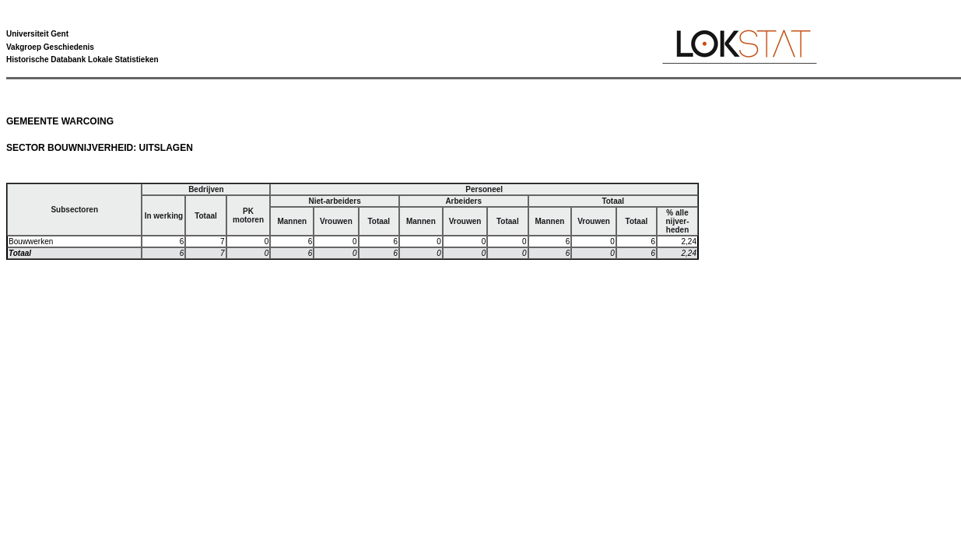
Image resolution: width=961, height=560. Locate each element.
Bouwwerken (31, 241)
